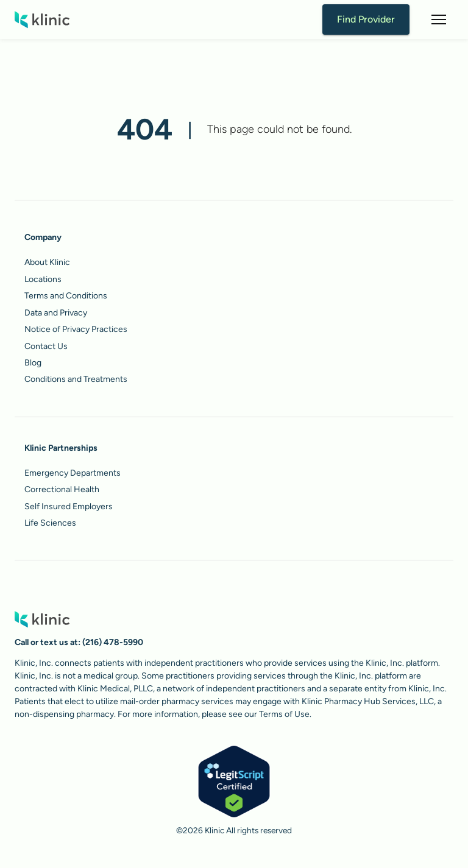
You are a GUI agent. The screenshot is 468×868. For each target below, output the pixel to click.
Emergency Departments (73, 473)
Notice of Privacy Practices (76, 329)
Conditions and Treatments (76, 379)
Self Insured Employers (69, 506)
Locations (43, 279)
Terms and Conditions (66, 296)
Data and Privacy (56, 313)
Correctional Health (62, 489)
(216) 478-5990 (113, 642)
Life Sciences (50, 523)
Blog (33, 363)
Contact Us (46, 346)
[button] (439, 19)
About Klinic (47, 262)
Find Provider (366, 19)
